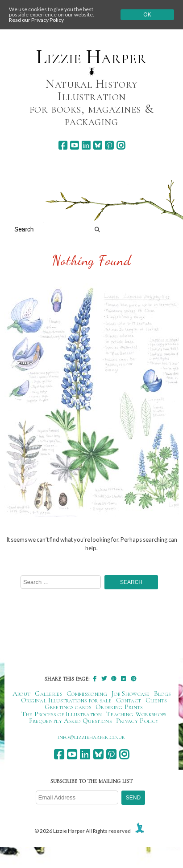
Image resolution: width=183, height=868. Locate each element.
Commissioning (87, 694)
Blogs (162, 694)
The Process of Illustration (62, 714)
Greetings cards (68, 707)
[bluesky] (98, 145)
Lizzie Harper (91, 57)
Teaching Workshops (136, 714)
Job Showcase (131, 694)
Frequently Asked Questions (70, 721)
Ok (147, 15)
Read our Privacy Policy (36, 20)
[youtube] (74, 145)
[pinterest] (109, 145)
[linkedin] (86, 145)
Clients (156, 700)
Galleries (48, 694)
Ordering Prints (119, 707)
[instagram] (121, 145)
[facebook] (63, 145)
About (22, 694)
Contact (129, 700)
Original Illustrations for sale (67, 700)
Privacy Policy (137, 721)
